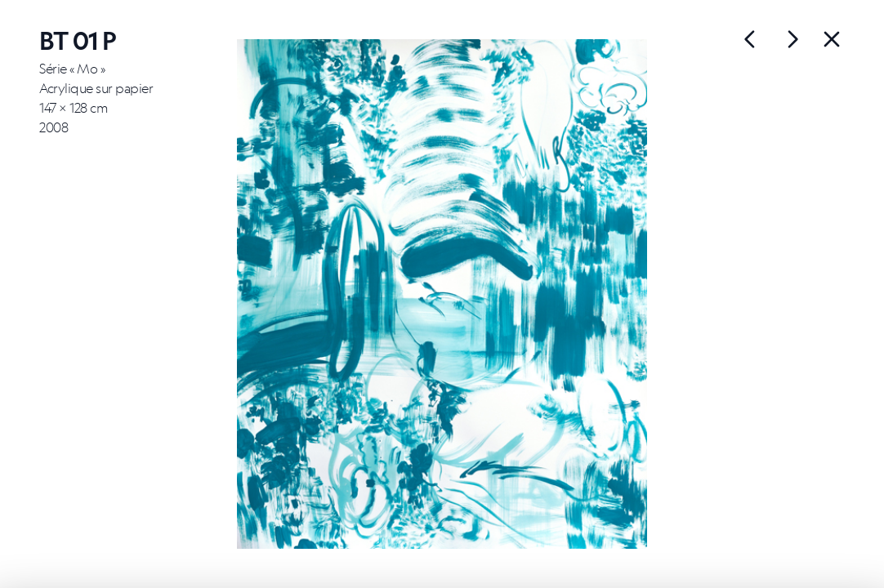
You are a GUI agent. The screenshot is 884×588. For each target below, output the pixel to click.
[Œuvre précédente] (792, 39)
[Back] (832, 39)
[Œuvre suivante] (750, 39)
